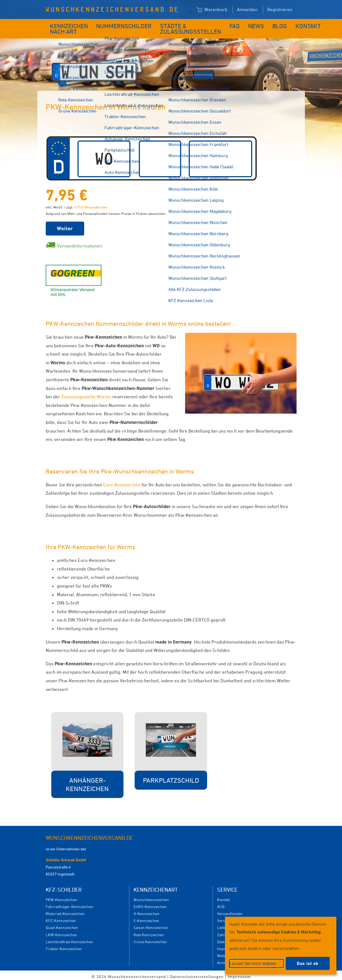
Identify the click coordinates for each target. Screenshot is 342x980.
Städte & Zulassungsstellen (176, 27)
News (238, 25)
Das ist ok (308, 963)
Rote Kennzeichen (149, 932)
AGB (221, 904)
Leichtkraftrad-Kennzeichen (69, 939)
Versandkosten (230, 911)
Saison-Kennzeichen (151, 925)
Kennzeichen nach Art (65, 27)
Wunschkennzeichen (151, 897)
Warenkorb (212, 10)
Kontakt (282, 25)
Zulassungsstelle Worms (86, 394)
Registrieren (280, 9)
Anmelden (247, 9)
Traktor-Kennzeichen (64, 946)
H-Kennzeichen (146, 911)
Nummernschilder (122, 25)
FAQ (219, 25)
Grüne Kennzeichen (150, 939)
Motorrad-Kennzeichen (65, 911)
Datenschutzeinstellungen (197, 974)
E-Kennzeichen (146, 918)
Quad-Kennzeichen (62, 925)
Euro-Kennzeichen (122, 482)
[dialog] (281, 946)
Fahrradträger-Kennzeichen (70, 904)
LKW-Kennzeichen (61, 932)
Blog (259, 25)
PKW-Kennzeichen (61, 897)
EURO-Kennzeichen (150, 904)
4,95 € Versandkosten (91, 204)
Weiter (65, 226)
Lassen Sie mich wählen (253, 963)
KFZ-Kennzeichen (61, 918)
